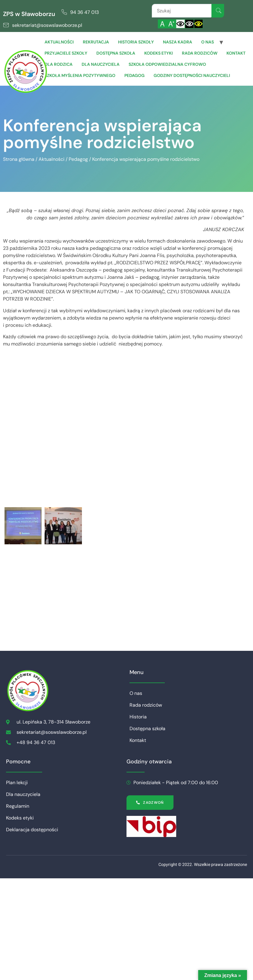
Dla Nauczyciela (101, 64)
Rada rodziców (200, 53)
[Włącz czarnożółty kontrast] (198, 24)
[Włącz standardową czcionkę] (162, 24)
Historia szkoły (136, 42)
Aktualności (59, 42)
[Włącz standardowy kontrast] (180, 24)
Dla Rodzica (59, 64)
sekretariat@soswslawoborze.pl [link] (47, 25)
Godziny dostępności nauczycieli (192, 75)
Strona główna (19, 159)
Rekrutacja (96, 42)
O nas (208, 42)
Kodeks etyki (159, 53)
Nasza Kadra (178, 42)
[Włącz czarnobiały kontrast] (189, 24)
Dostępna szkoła (116, 53)
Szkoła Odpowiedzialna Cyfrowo (167, 64)
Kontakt (236, 53)
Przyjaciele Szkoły (66, 53)
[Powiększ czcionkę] (171, 24)
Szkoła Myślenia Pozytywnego (80, 75)
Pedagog (134, 75)
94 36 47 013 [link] (84, 12)
